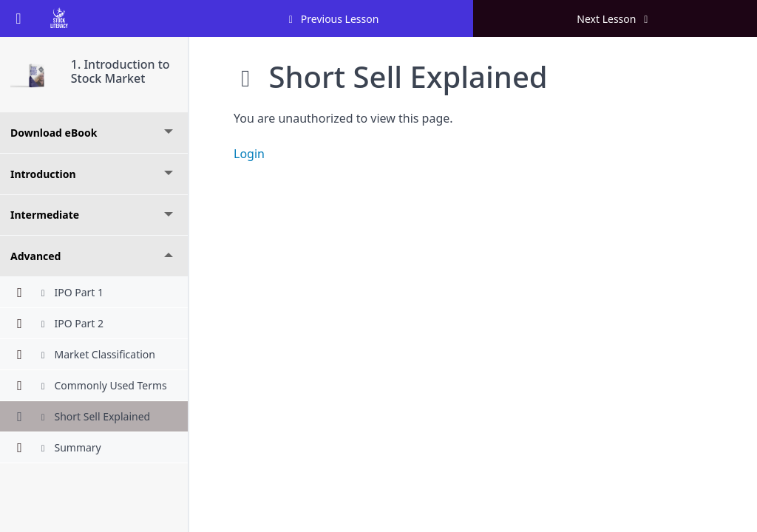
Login (249, 154)
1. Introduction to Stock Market (120, 71)
